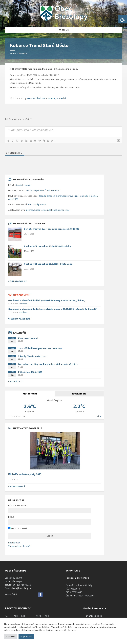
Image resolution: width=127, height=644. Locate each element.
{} (50, 140)
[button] (123, 19)
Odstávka (23, 304)
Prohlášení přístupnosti (77, 578)
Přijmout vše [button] (26, 636)
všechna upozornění (19, 319)
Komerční (61, 98)
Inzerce (52, 98)
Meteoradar (30, 394)
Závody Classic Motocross (32, 356)
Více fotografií (17, 486)
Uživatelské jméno (18, 506)
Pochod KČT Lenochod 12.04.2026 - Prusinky (47, 246)
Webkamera (79, 394)
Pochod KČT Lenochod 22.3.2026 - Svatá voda (48, 264)
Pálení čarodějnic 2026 (30, 372)
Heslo (11, 517)
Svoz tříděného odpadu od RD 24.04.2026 (40, 348)
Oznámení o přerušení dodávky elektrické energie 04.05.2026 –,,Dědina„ (47, 300)
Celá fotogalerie (17, 281)
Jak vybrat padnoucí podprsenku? (42, 190)
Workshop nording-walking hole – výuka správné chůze (48, 364)
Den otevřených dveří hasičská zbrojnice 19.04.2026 (51, 229)
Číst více (72, 630)
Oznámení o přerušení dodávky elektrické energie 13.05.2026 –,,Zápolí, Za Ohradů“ (53, 309)
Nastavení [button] (11, 636)
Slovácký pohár (23, 185)
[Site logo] (63, 20)
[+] (54, 140)
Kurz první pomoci (37, 204)
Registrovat (14, 543)
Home (13, 54)
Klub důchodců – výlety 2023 (25, 474)
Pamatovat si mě (18, 528)
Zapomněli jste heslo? (19, 546)
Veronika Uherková (36, 98)
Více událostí (15, 382)
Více (99, 416)
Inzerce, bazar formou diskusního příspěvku (47, 210)
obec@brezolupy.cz (21, 588)
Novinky (23, 54)
